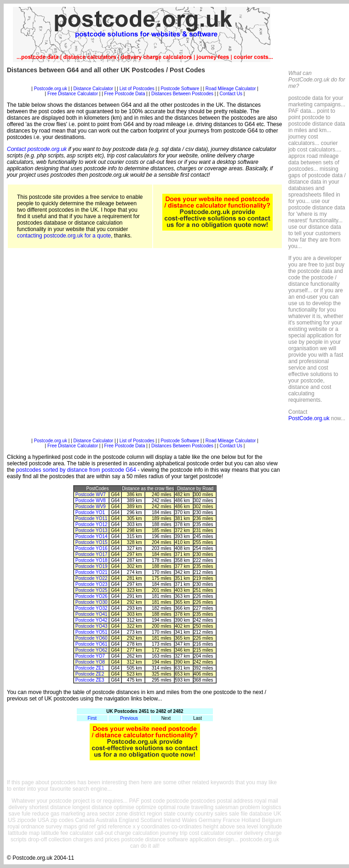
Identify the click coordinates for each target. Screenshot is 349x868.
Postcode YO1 (90, 512)
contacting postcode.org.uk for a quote (64, 236)
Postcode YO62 (92, 650)
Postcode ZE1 (90, 668)
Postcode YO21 (92, 572)
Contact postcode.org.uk (37, 149)
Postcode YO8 (90, 662)
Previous (129, 718)
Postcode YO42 (92, 620)
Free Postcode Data (125, 94)
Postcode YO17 (92, 554)
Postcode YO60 (92, 638)
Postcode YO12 (92, 524)
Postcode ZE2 (90, 674)
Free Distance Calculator (73, 94)
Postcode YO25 (92, 590)
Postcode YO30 (92, 602)
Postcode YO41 (92, 614)
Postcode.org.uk (51, 89)
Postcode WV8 (91, 501)
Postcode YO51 (92, 632)
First (92, 718)
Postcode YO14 (92, 536)
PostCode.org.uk (309, 418)
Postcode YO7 (90, 656)
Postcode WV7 (91, 495)
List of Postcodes (137, 89)
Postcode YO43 (92, 626)
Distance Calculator (93, 89)
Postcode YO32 (92, 608)
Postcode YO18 (92, 560)
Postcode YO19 (92, 566)
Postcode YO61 (92, 644)
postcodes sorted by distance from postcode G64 (76, 470)
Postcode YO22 (92, 578)
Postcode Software (180, 89)
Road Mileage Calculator (231, 89)
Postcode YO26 (92, 596)
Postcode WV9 (91, 506)
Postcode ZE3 (90, 680)
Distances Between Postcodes (182, 94)
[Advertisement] (92, 346)
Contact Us (232, 94)
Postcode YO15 (92, 542)
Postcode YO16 (92, 548)
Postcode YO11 (92, 518)
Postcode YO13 (92, 530)
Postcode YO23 (92, 584)
